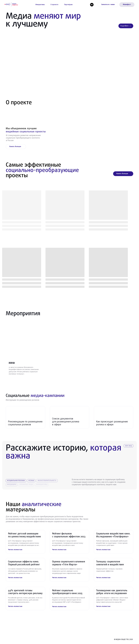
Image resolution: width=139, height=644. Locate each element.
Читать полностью (15, 550)
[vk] (92, 5)
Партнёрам (68, 5)
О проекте (54, 5)
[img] (112, 578)
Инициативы (40, 5)
